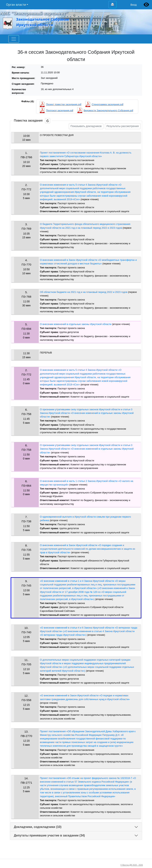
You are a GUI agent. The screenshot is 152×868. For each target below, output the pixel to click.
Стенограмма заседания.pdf (107, 104)
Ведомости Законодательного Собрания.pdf (108, 110)
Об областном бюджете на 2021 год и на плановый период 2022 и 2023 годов (84, 292)
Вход (133, 5)
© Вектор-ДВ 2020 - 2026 (132, 865)
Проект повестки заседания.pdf (64, 104)
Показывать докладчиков (86, 126)
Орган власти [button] (16, 5)
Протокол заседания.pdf (60, 110)
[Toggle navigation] (14, 39)
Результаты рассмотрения (123, 126)
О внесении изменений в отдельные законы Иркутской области (76, 324)
